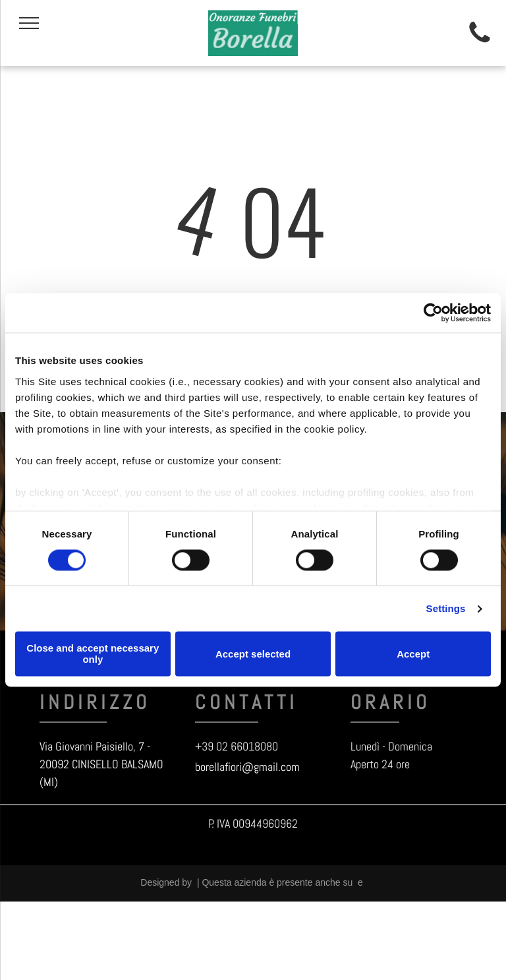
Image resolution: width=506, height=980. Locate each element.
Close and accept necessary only (93, 654)
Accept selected (253, 654)
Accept (413, 654)
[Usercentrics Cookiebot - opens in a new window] (433, 313)
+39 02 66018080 (237, 746)
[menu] (29, 23)
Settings (446, 608)
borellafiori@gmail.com (247, 767)
